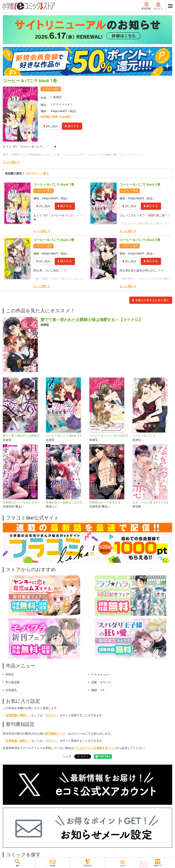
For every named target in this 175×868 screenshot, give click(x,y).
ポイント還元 (52, 89)
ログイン (158, 6)
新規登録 (146, 6)
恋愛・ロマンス (101, 682)
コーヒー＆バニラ (144, 436)
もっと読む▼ (11, 162)
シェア (67, 756)
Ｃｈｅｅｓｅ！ (63, 104)
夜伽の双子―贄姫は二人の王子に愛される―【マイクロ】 (66, 502)
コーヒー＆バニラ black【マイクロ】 (66, 436)
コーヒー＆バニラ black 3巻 (54, 240)
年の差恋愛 (13, 682)
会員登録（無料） (17, 715)
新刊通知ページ (55, 734)
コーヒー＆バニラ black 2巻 (140, 185)
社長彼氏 (11, 690)
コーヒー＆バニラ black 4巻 (140, 240)
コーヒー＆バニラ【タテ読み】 (109, 436)
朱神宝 (57, 97)
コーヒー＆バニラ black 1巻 (54, 185)
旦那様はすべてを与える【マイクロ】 (23, 502)
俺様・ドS (98, 690)
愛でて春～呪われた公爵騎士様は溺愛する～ (23, 436)
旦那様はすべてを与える (105, 502)
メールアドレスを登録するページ (95, 748)
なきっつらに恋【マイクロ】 (151, 502)
